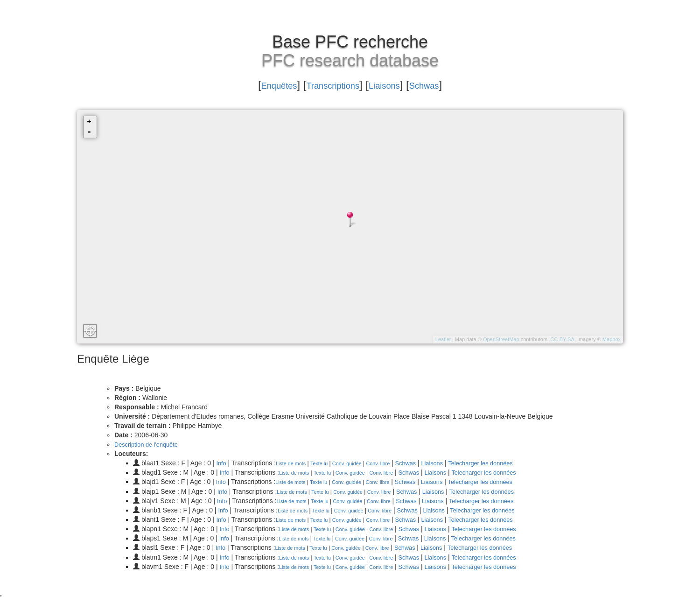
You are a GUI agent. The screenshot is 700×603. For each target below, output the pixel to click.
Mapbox (612, 339)
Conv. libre (388, 463)
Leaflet (443, 339)
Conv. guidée (354, 463)
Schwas (443, 85)
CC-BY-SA (562, 339)
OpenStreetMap (501, 339)
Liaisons (394, 85)
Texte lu (324, 463)
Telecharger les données (499, 463)
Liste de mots (293, 463)
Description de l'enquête (149, 444)
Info (221, 463)
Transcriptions (329, 85)
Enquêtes (261, 85)
